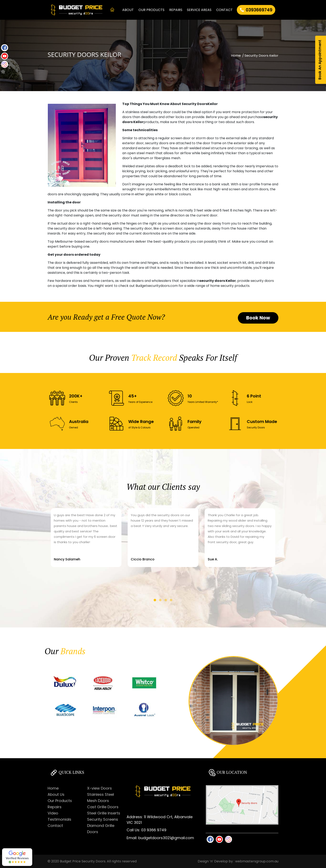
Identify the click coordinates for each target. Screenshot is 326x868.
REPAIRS (176, 10)
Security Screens (103, 819)
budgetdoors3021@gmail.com (166, 838)
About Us (56, 794)
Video (53, 813)
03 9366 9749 (154, 830)
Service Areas (199, 10)
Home (236, 56)
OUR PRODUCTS (151, 10)
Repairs (55, 807)
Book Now (258, 318)
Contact (55, 826)
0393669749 (259, 10)
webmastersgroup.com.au (257, 861)
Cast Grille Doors (103, 807)
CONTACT (224, 10)
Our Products (60, 801)
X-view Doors (99, 788)
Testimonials (59, 819)
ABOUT (128, 10)
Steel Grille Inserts (104, 813)
